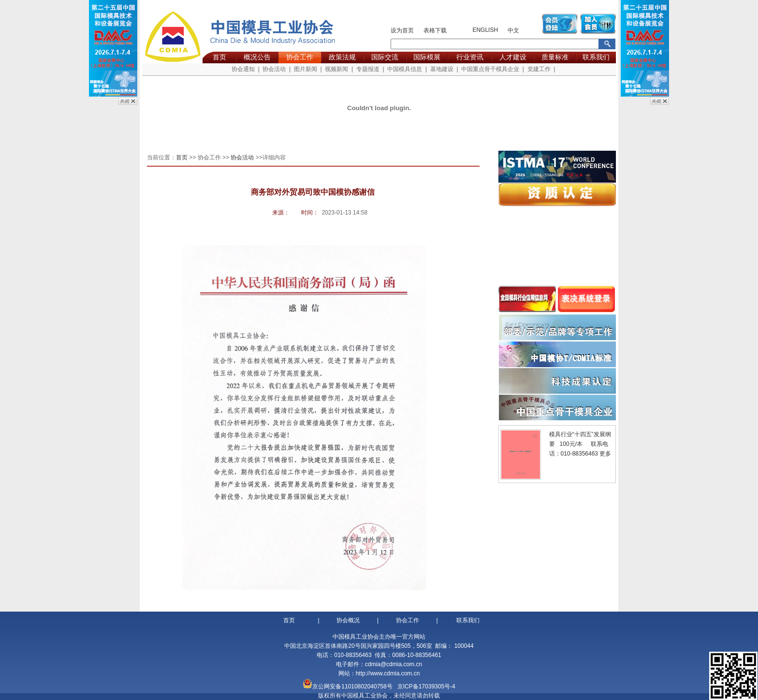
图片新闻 (306, 69)
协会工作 (300, 57)
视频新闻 (336, 69)
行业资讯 (470, 57)
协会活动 (274, 69)
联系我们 (596, 57)
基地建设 (442, 69)
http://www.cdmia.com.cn (388, 673)
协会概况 (348, 620)
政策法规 (342, 57)
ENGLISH (485, 30)
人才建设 (513, 57)
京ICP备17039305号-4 (426, 686)
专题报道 (368, 69)
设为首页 (402, 30)
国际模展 (427, 57)
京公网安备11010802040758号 (352, 686)
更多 (605, 454)
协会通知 (243, 69)
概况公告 (257, 57)
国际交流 (385, 57)
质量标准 (555, 57)
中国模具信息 (405, 69)
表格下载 (435, 30)
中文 (513, 30)
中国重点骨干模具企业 (490, 69)
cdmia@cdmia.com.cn (394, 664)
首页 (219, 57)
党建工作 (539, 69)
